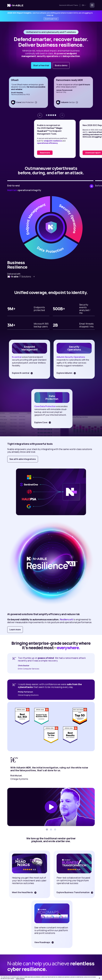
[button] (47, 115)
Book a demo (61, 65)
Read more (63, 153)
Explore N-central (20, 373)
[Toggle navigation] (91, 5)
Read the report (20, 153)
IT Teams (75, 5)
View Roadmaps (42, 942)
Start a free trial (41, 65)
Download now (51, 19)
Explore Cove (40, 422)
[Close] (99, 978)
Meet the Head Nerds (22, 892)
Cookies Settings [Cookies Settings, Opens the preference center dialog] (20, 979)
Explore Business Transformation (73, 892)
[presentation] (40, 115)
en (84, 5)
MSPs (68, 5)
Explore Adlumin (64, 373)
